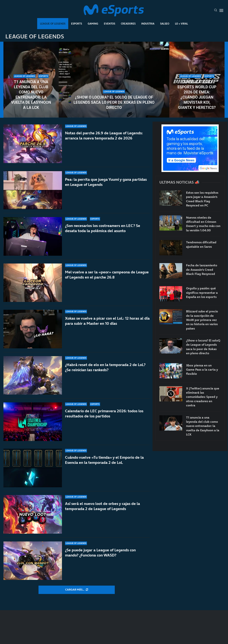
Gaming (93, 24)
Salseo (165, 24)
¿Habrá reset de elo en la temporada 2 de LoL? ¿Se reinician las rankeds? (105, 369)
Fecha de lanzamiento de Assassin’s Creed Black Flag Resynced (202, 269)
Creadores (128, 24)
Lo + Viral (181, 24)
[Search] (216, 10)
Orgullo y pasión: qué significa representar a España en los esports (202, 293)
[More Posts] (77, 590)
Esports (77, 24)
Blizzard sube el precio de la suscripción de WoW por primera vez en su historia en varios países (202, 320)
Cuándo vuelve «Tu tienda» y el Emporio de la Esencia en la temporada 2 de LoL (104, 460)
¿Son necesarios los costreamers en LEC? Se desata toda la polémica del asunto (103, 228)
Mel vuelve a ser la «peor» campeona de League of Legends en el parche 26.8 (107, 275)
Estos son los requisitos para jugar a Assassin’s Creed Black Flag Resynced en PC (202, 199)
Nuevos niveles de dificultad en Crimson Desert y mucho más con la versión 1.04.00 (203, 224)
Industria (148, 24)
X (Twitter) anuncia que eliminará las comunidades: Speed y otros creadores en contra (203, 397)
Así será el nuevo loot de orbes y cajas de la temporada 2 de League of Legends (102, 506)
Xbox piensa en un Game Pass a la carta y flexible (202, 370)
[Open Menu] (221, 10)
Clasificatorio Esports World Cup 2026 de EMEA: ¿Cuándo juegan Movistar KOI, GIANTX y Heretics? (197, 95)
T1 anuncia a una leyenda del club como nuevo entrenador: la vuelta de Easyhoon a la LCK (31, 95)
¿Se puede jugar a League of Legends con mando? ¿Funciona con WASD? (100, 553)
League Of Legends (53, 24)
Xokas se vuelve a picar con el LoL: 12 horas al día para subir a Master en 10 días (107, 321)
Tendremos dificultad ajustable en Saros (201, 244)
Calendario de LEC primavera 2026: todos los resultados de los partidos (104, 414)
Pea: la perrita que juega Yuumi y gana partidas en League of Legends (106, 182)
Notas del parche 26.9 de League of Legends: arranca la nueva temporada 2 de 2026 (104, 136)
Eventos (110, 24)
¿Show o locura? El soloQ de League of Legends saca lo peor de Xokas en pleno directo (114, 102)
